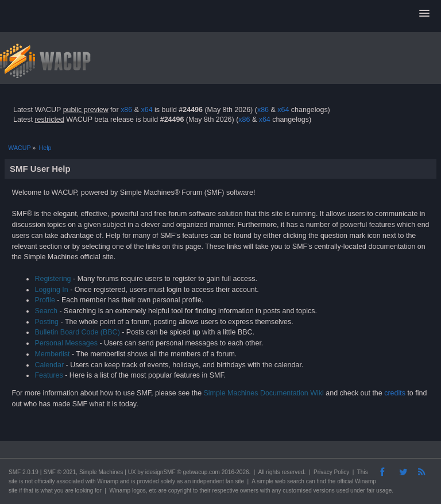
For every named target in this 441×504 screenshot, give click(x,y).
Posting (47, 322)
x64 (146, 110)
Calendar (49, 365)
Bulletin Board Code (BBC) (77, 332)
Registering (53, 279)
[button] (424, 14)
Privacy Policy (331, 472)
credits (395, 393)
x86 (126, 110)
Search (46, 311)
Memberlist (52, 354)
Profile (45, 300)
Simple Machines (101, 472)
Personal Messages (66, 343)
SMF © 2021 (60, 472)
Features (49, 375)
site (13, 481)
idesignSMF (160, 472)
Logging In (51, 290)
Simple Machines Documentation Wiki (264, 393)
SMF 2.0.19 (24, 472)
